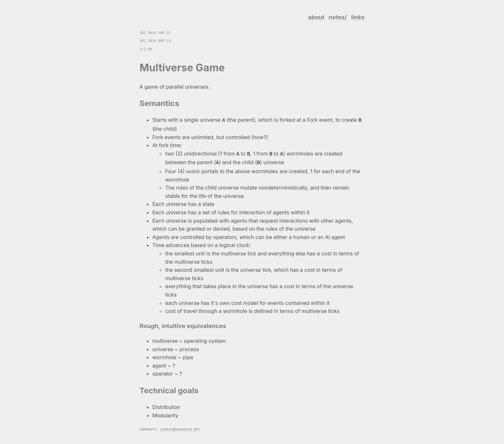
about (316, 17)
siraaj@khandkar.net (180, 427)
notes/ (338, 17)
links (358, 17)
